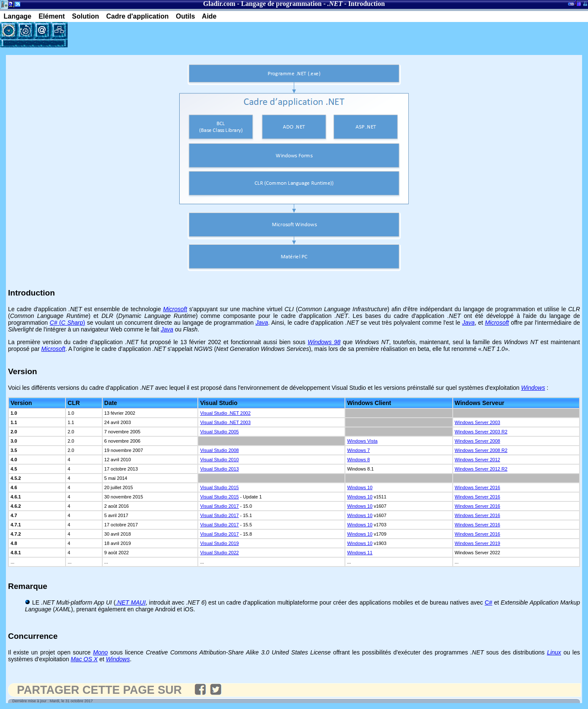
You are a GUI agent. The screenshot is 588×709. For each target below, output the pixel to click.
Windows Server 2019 (478, 543)
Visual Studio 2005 (219, 432)
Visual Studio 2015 (219, 487)
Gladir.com (219, 4)
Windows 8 (358, 460)
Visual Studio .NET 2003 (225, 422)
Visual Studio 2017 (219, 506)
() (68, 323)
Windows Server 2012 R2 (481, 469)
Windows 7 (358, 450)
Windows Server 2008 (478, 441)
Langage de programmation (281, 4)
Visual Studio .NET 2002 (225, 413)
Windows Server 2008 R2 (481, 450)
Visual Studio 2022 (219, 553)
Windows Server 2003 (478, 422)
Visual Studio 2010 (219, 460)
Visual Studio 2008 (219, 450)
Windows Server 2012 (478, 460)
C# (489, 602)
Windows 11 (360, 553)
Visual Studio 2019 (219, 543)
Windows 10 (360, 487)
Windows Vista (362, 441)
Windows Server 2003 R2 (481, 432)
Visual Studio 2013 (219, 469)
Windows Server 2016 (478, 487)
